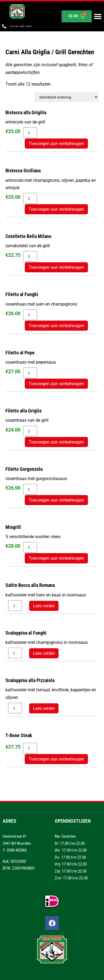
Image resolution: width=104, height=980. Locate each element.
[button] (98, 16)
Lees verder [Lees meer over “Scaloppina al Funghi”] (44, 653)
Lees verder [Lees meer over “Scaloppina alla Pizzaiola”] (44, 708)
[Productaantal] (30, 133)
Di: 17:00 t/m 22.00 (70, 843)
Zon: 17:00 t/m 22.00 (71, 878)
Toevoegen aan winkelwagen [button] (56, 144)
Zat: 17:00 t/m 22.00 (71, 871)
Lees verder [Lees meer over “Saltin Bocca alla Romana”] (44, 606)
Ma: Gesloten (65, 836)
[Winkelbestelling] (66, 97)
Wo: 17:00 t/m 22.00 (71, 850)
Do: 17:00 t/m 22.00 (70, 857)
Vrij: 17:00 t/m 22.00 (71, 864)
